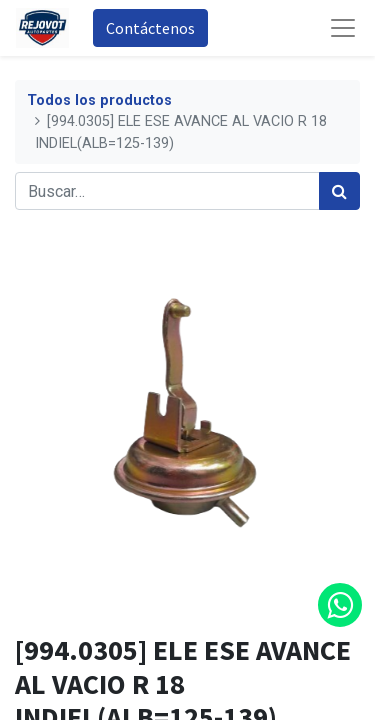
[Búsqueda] (339, 191)
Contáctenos (150, 28)
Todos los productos (99, 100)
